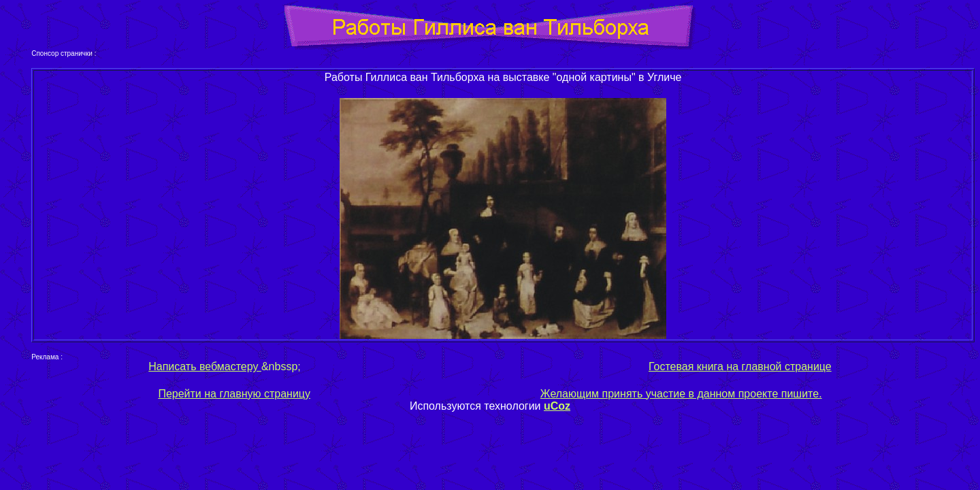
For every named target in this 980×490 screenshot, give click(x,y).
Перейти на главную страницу (234, 394)
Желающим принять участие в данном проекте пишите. (681, 394)
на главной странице (778, 366)
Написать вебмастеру (205, 366)
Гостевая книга (686, 366)
